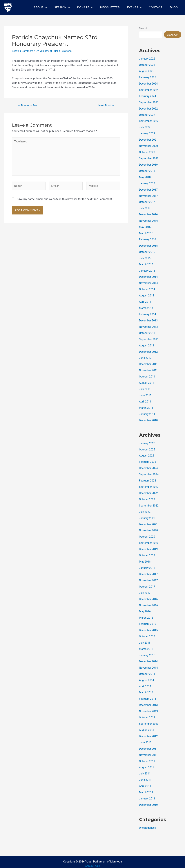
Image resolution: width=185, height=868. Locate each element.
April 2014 (145, 300)
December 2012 (149, 350)
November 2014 (149, 282)
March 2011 (146, 406)
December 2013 (149, 319)
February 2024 (148, 96)
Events (140, 7)
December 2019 (149, 164)
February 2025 (148, 77)
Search (143, 28)
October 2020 (147, 152)
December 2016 (149, 214)
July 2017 (145, 207)
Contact (159, 7)
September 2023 (149, 102)
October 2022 (147, 114)
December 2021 (149, 139)
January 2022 (147, 133)
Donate (95, 7)
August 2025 (147, 71)
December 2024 (149, 83)
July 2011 (145, 387)
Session (74, 7)
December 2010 (149, 418)
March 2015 (146, 263)
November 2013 (149, 325)
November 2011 (149, 369)
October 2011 (147, 375)
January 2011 (147, 412)
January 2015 (147, 270)
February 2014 (148, 313)
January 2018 (147, 183)
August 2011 (147, 381)
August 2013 (147, 344)
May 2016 (145, 226)
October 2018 (147, 170)
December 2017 (149, 189)
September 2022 (149, 121)
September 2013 (149, 338)
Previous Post (28, 105)
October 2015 (147, 251)
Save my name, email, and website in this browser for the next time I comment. (65, 201)
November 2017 (149, 195)
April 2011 (145, 400)
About (55, 7)
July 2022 (145, 127)
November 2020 (149, 146)
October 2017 (147, 201)
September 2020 (149, 158)
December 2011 (149, 363)
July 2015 (145, 257)
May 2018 (145, 176)
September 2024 (149, 90)
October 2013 (147, 332)
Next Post (106, 105)
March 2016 (146, 232)
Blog (175, 7)
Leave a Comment (23, 51)
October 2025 (147, 65)
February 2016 (148, 239)
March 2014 (146, 307)
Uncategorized (148, 824)
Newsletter (118, 7)
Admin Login (92, 862)
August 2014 (147, 294)
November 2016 (149, 220)
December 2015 (149, 245)
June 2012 (146, 356)
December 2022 (149, 108)
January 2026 (147, 59)
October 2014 (147, 288)
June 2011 (146, 394)
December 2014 (149, 276)
